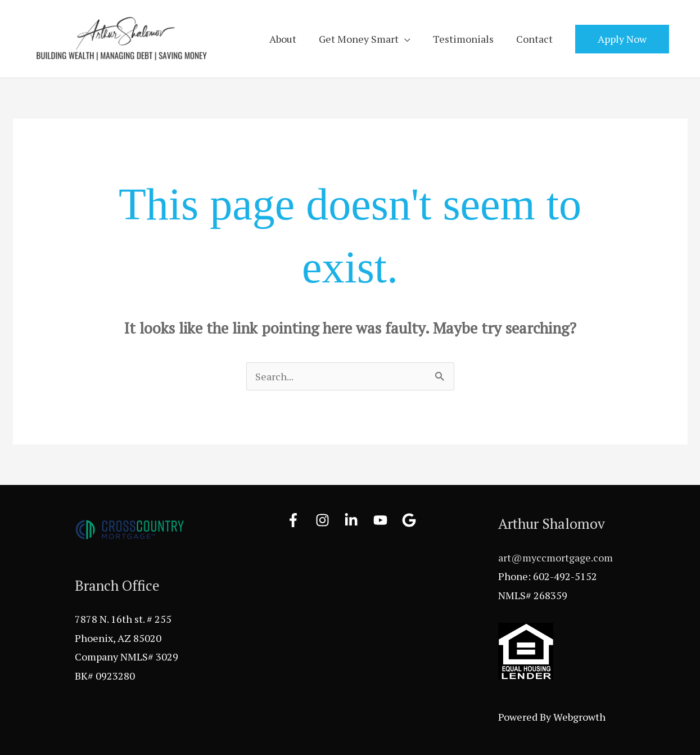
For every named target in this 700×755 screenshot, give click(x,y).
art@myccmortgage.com (556, 558)
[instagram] (329, 520)
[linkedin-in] (358, 520)
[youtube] (387, 520)
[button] (622, 39)
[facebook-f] (300, 520)
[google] (411, 520)
